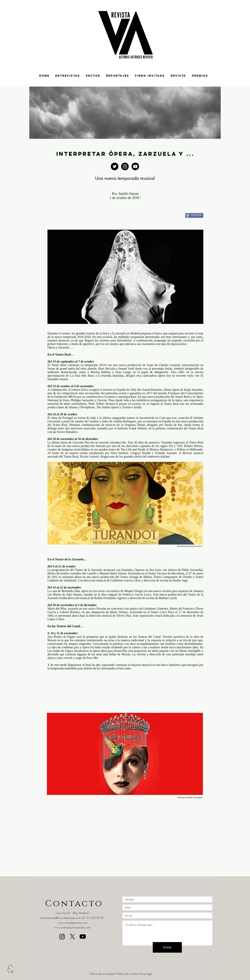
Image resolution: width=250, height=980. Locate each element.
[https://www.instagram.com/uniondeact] (125, 166)
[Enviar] (167, 947)
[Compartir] (194, 215)
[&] (13, 969)
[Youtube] (83, 937)
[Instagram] (62, 937)
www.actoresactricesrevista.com (72, 927)
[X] (72, 937)
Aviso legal (146, 974)
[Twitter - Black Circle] (115, 166)
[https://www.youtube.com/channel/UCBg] (135, 166)
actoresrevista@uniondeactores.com (61, 918)
